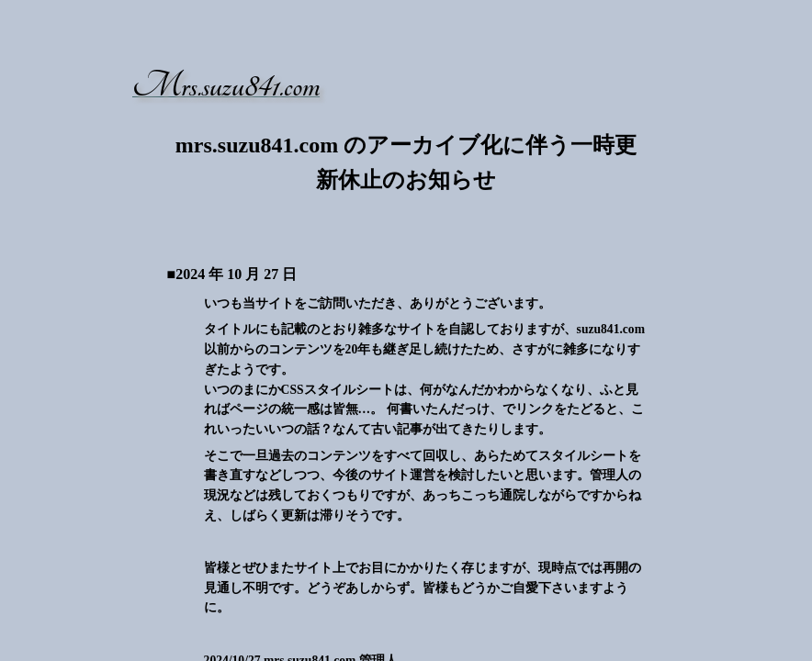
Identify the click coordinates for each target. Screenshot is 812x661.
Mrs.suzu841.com (226, 86)
